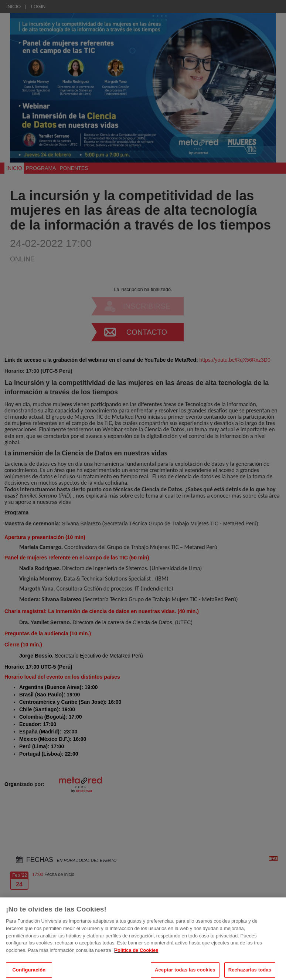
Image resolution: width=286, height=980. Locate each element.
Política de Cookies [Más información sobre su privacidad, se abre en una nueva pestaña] (136, 964)
